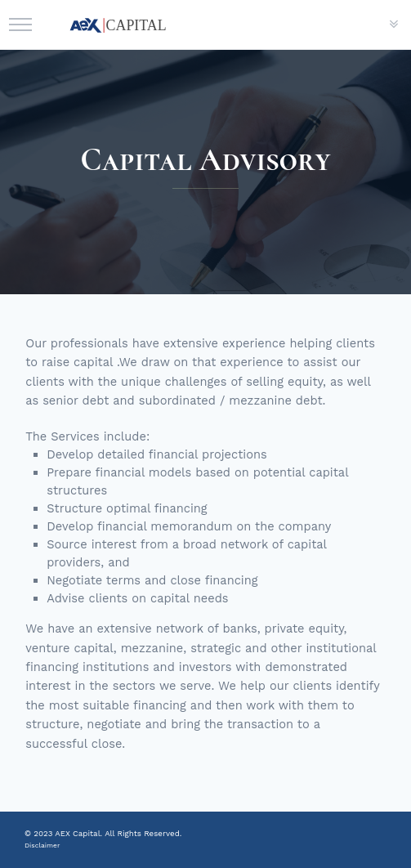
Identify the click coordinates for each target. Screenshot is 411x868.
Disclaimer (42, 845)
